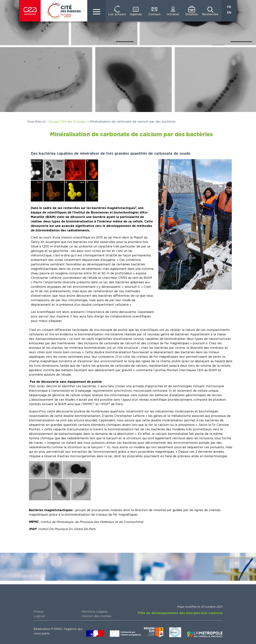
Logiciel (39, 616)
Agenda (136, 14)
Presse (39, 612)
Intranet (173, 14)
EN (229, 13)
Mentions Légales (95, 612)
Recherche (210, 14)
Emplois (192, 14)
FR (229, 7)
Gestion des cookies (97, 616)
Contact (154, 14)
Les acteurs (117, 14)
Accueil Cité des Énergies (67, 122)
